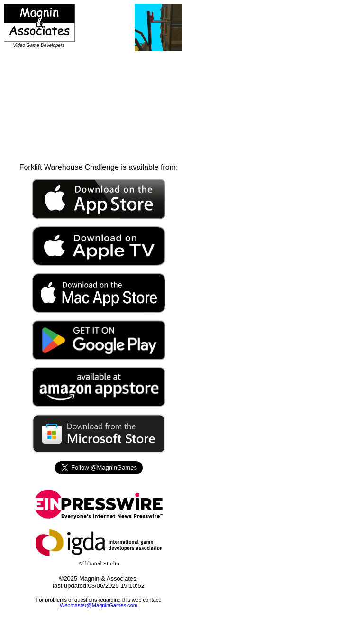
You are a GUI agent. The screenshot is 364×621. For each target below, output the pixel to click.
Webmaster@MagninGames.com (99, 605)
